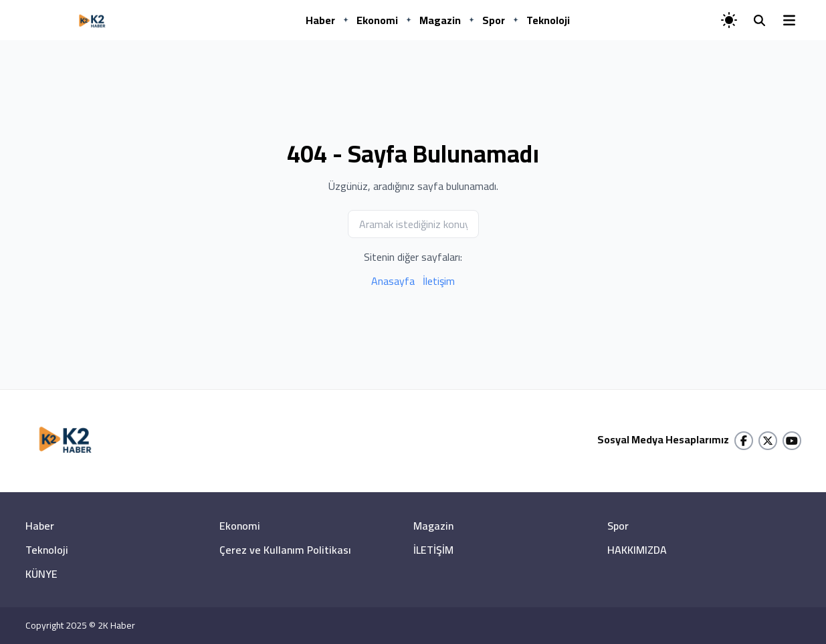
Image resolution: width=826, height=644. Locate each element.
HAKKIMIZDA (637, 550)
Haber (320, 20)
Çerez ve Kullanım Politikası (285, 550)
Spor (494, 20)
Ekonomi (377, 20)
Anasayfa (393, 281)
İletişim (439, 281)
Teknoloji (548, 20)
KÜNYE (41, 574)
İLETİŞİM (433, 550)
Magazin (440, 20)
